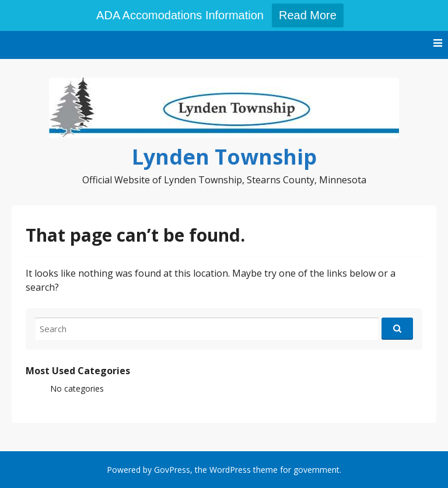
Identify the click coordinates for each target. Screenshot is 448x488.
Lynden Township (224, 157)
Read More (308, 15)
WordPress (230, 470)
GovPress (172, 470)
